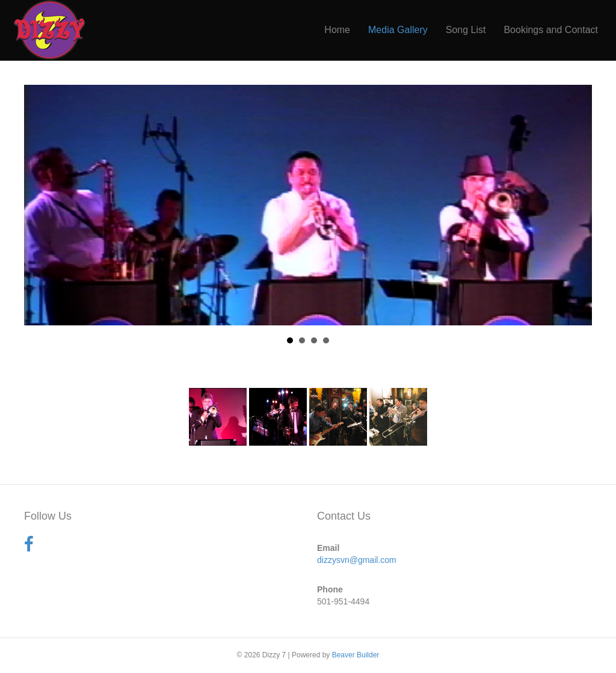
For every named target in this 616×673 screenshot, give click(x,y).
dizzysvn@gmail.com (357, 560)
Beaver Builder (356, 655)
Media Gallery (398, 30)
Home (337, 30)
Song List (466, 30)
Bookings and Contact (551, 30)
